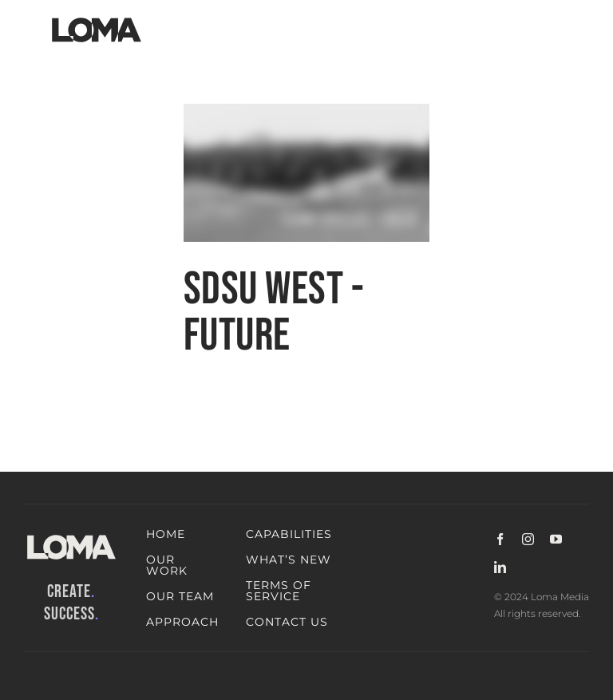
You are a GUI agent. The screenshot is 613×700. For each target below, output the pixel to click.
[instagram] (528, 539)
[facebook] (500, 539)
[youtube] (556, 539)
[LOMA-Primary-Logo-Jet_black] (97, 18)
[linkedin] (500, 567)
